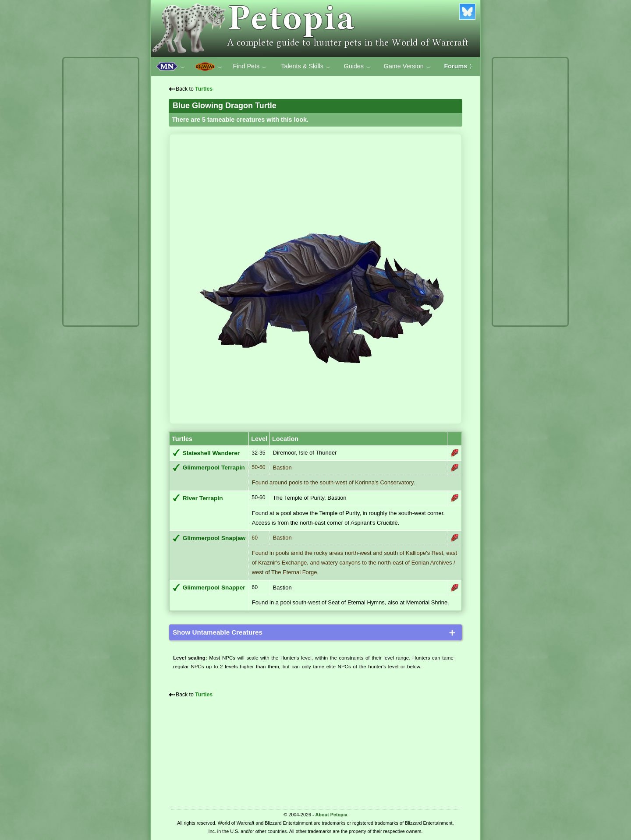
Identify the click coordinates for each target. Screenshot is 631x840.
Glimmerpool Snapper (214, 588)
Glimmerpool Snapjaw (214, 538)
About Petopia (331, 815)
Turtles (204, 89)
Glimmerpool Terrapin (214, 468)
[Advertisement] (101, 192)
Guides (357, 67)
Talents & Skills (306, 67)
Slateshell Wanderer (211, 453)
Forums (460, 66)
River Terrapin (203, 498)
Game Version (408, 67)
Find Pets (250, 67)
